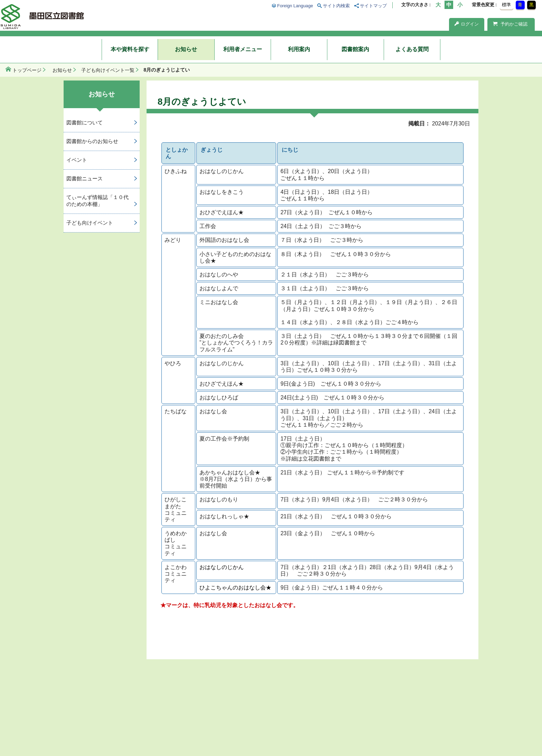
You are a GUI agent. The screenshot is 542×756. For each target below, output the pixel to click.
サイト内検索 (336, 6)
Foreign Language (295, 6)
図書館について (85, 122)
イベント (77, 160)
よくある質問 (412, 49)
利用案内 (299, 49)
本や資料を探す (130, 49)
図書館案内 (355, 49)
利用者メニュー (243, 49)
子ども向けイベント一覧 (108, 70)
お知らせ (186, 49)
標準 (506, 5)
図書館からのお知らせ (92, 141)
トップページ (27, 70)
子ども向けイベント (90, 223)
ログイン (467, 24)
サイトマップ (373, 6)
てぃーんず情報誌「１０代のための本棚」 (97, 201)
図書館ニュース (85, 178)
